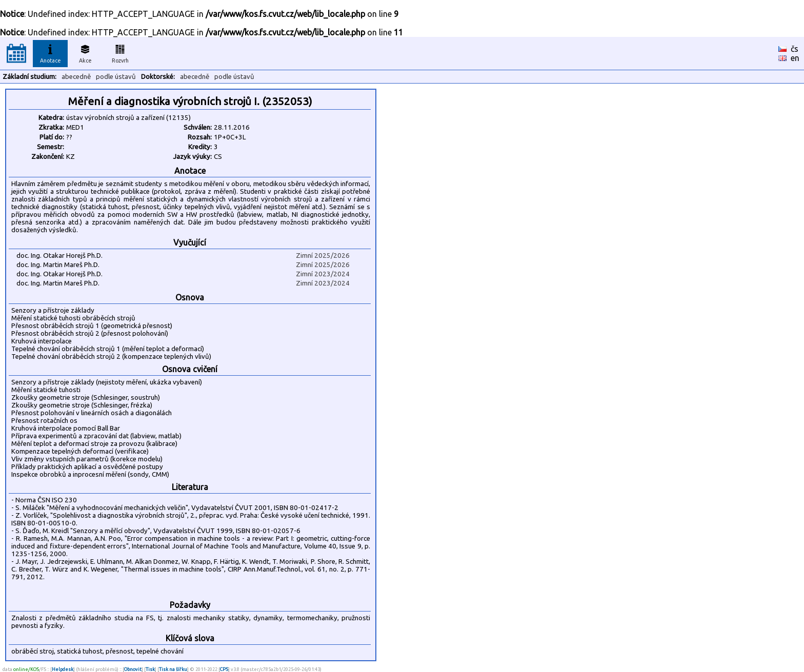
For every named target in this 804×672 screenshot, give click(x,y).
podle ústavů (116, 77)
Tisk (150, 669)
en (795, 58)
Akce (85, 52)
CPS (224, 669)
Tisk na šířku (173, 669)
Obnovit (133, 669)
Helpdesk (63, 669)
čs (795, 49)
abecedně (76, 77)
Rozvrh (120, 52)
